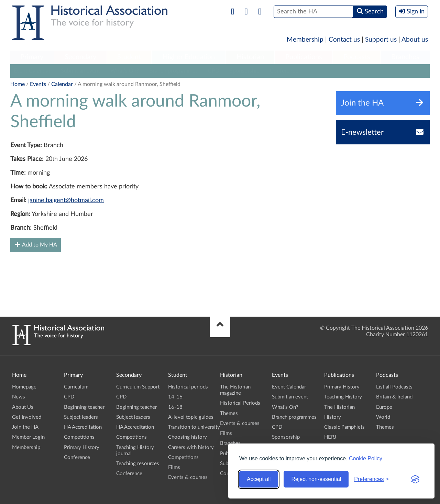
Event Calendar (32, 71)
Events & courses (188, 477)
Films (174, 467)
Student (129, 57)
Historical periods (188, 387)
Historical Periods (240, 403)
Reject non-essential (316, 479)
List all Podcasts (394, 387)
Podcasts (357, 57)
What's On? (125, 71)
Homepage (24, 387)
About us (415, 40)
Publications (304, 57)
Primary (32, 57)
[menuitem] (32, 57)
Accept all (259, 479)
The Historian (339, 407)
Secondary (80, 57)
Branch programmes (173, 71)
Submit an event (80, 71)
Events (38, 84)
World (383, 417)
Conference (284, 71)
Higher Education (189, 57)
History (333, 417)
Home (18, 84)
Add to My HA (36, 245)
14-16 (175, 397)
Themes (229, 413)
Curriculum (76, 387)
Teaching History (343, 397)
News (19, 397)
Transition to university (194, 427)
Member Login (28, 437)
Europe (384, 407)
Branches (405, 57)
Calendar (62, 84)
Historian (250, 57)
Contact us (344, 40)
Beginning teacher (84, 407)
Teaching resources (138, 464)
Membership (305, 40)
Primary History (82, 447)
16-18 (175, 407)
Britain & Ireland (394, 397)
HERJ (330, 437)
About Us (23, 407)
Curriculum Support (138, 387)
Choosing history (188, 437)
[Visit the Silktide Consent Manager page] (415, 479)
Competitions (79, 437)
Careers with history (191, 447)
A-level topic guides (191, 417)
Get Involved (27, 417)
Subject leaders (81, 417)
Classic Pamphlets (344, 427)
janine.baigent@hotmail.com (66, 200)
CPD (214, 71)
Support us (381, 40)
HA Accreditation (83, 427)
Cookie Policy (366, 458)
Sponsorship (245, 71)
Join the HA (25, 427)
